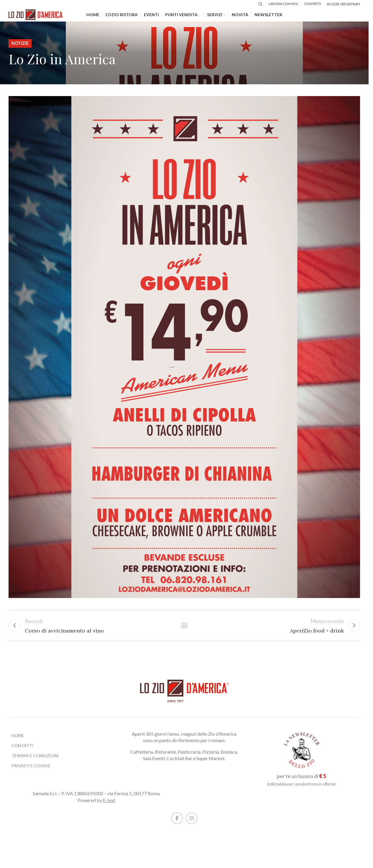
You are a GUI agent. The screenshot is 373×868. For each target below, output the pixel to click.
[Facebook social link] (177, 824)
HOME (18, 741)
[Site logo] (40, 17)
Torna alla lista (184, 630)
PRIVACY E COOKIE (31, 771)
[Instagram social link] (192, 824)
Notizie (20, 47)
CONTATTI (23, 751)
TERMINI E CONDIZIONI (35, 761)
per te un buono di (301, 782)
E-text (109, 806)
